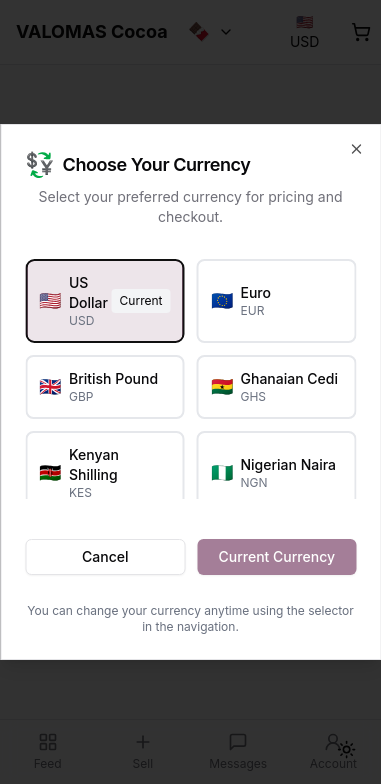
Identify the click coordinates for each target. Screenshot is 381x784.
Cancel (105, 556)
